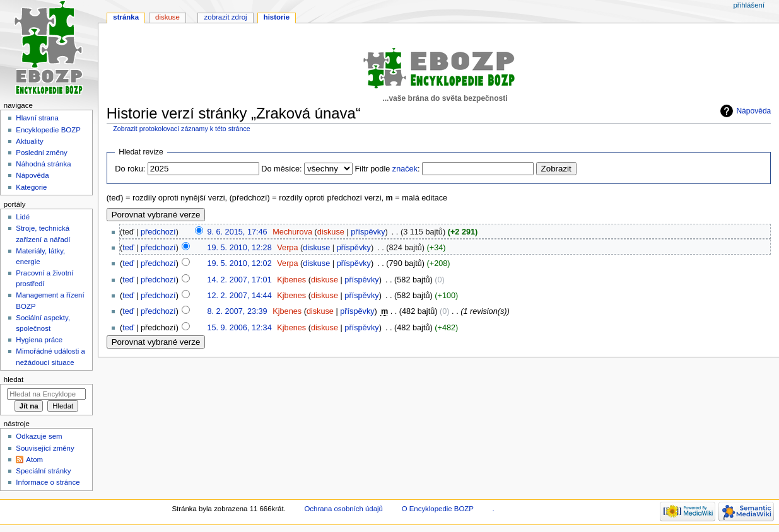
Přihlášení (749, 5)
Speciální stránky (43, 471)
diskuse (331, 232)
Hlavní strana (37, 118)
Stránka (126, 17)
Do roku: (130, 169)
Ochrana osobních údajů (343, 509)
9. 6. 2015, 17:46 (237, 232)
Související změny (45, 448)
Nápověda (753, 111)
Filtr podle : (388, 169)
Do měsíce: (281, 169)
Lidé (23, 217)
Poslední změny (42, 153)
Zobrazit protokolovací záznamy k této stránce (181, 129)
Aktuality (29, 141)
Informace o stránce (48, 482)
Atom (34, 460)
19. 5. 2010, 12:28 (239, 248)
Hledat (14, 379)
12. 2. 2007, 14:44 (239, 296)
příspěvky (368, 232)
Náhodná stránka (43, 164)
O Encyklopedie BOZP (438, 509)
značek (405, 169)
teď (128, 248)
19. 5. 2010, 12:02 (239, 263)
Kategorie (31, 187)
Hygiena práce (39, 340)
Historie (277, 17)
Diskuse (167, 17)
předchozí (158, 232)
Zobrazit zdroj (226, 17)
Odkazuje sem (39, 436)
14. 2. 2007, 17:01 (239, 280)
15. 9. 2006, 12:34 (239, 328)
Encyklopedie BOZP (48, 130)
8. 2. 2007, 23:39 (237, 311)
